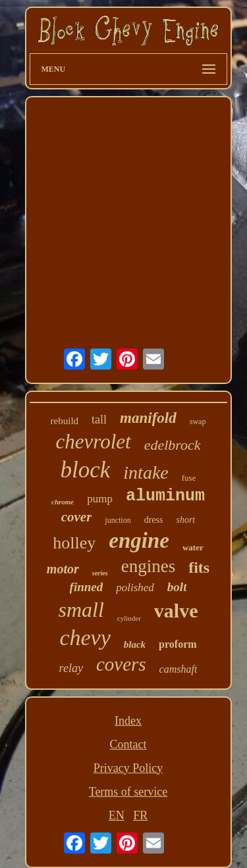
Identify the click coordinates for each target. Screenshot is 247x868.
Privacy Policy (128, 768)
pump (100, 499)
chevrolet (93, 442)
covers (121, 664)
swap (198, 422)
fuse (189, 478)
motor (63, 569)
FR (140, 815)
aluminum (165, 496)
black (135, 644)
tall (99, 420)
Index (128, 721)
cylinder (129, 618)
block (86, 470)
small (81, 610)
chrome (63, 502)
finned (87, 587)
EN (117, 815)
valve (176, 611)
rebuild (65, 421)
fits (199, 567)
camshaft (178, 669)
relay (71, 668)
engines (148, 566)
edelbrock (173, 445)
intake (146, 472)
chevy (85, 638)
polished (135, 588)
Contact (128, 744)
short (185, 520)
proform (178, 644)
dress (154, 520)
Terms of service (128, 792)
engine (139, 541)
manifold (148, 418)
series (100, 573)
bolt (177, 587)
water (193, 547)
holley (74, 543)
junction (118, 520)
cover (77, 517)
